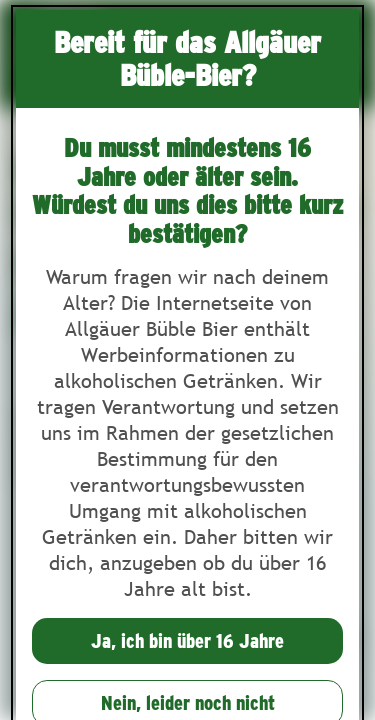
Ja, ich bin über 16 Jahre (187, 641)
